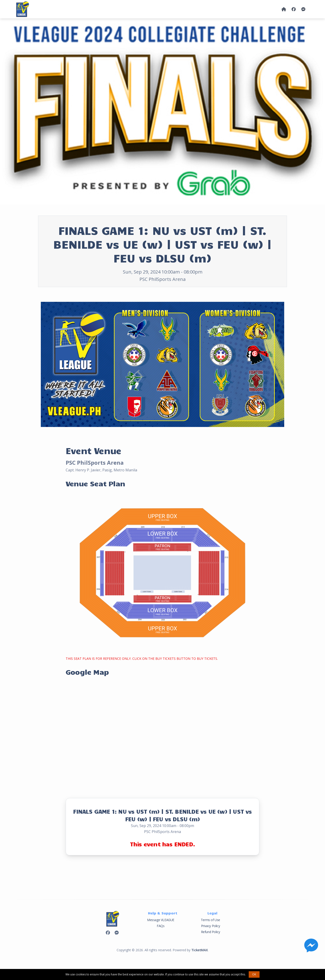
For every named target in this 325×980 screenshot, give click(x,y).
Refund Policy (211, 932)
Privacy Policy (210, 926)
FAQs (161, 926)
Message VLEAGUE (161, 920)
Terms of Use (210, 920)
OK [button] (254, 974)
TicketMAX (199, 950)
